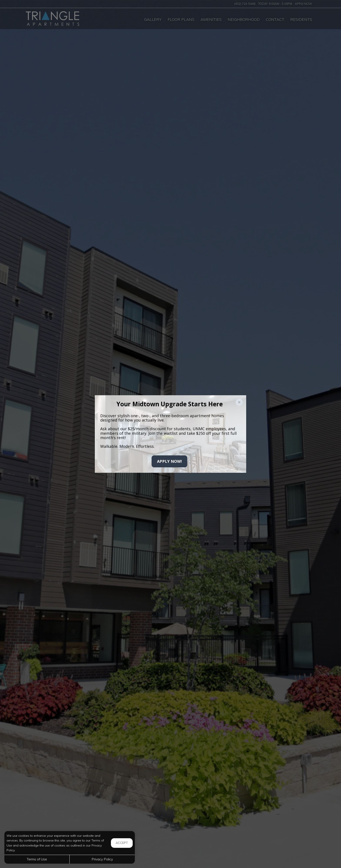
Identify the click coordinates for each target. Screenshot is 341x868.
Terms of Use (37, 859)
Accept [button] (122, 843)
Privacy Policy (102, 859)
